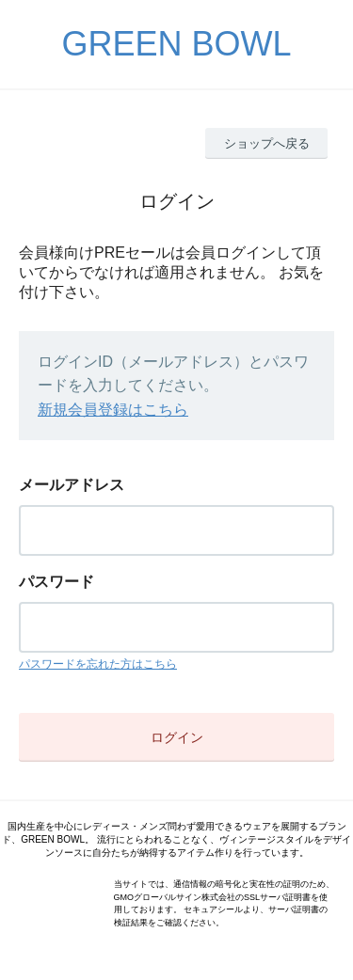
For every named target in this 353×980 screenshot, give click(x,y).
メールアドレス (72, 485)
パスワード (56, 582)
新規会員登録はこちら (113, 410)
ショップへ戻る (267, 143)
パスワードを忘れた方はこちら (98, 664)
